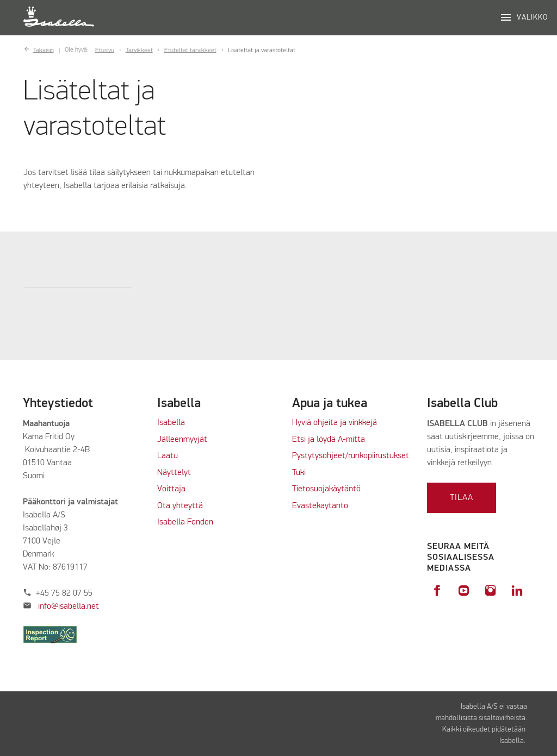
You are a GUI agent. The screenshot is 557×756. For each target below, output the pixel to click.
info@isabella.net (69, 607)
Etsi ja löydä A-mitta (329, 440)
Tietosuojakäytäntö (326, 489)
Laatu (168, 456)
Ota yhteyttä (180, 506)
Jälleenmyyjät (182, 440)
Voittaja (171, 489)
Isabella (171, 423)
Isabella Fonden (185, 522)
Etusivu (105, 50)
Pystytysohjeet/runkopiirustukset (351, 456)
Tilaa (462, 498)
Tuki (299, 473)
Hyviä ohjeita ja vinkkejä (335, 423)
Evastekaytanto (320, 506)
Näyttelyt (174, 473)
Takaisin (44, 50)
